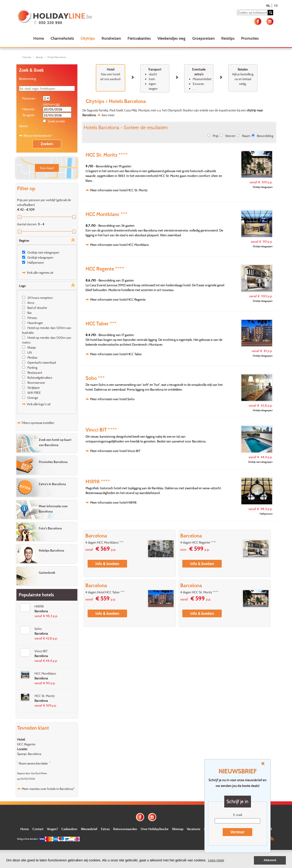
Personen (29, 98)
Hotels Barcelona (57, 57)
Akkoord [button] (270, 860)
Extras (105, 829)
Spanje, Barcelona (29, 754)
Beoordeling (265, 136)
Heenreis (28, 109)
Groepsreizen (203, 38)
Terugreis (28, 115)
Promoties (250, 38)
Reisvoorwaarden (125, 829)
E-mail (238, 815)
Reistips (228, 38)
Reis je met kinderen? (38, 135)
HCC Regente (26, 744)
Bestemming (27, 79)
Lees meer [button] (216, 860)
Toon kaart (47, 168)
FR (276, 6)
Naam (246, 136)
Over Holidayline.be (155, 829)
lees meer (108, 115)
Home (39, 38)
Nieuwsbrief (89, 829)
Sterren (230, 136)
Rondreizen (111, 38)
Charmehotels (62, 38)
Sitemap (178, 829)
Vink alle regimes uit (40, 272)
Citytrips (88, 38)
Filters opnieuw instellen (38, 423)
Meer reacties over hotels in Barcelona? (48, 789)
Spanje (39, 57)
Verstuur (237, 832)
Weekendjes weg (171, 38)
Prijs (216, 136)
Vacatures (194, 829)
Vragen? (52, 829)
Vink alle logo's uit (39, 404)
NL (268, 6)
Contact (38, 829)
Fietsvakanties (139, 38)
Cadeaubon (69, 829)
